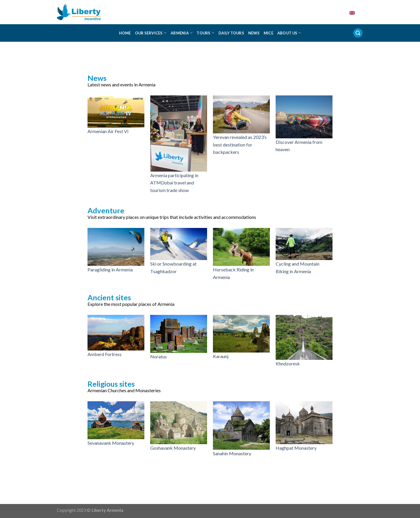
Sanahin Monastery (232, 453)
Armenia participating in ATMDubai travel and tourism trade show (174, 183)
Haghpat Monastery (296, 448)
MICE (268, 33)
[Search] (358, 33)
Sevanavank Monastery (111, 443)
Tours (205, 33)
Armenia (182, 33)
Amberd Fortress (105, 354)
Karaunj (221, 356)
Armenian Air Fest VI (108, 131)
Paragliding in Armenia (110, 270)
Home (125, 33)
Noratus (159, 356)
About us (289, 33)
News (254, 33)
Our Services (151, 33)
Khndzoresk (288, 363)
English (348, 12)
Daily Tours (231, 33)
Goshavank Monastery (173, 448)
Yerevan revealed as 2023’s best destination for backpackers (240, 144)
